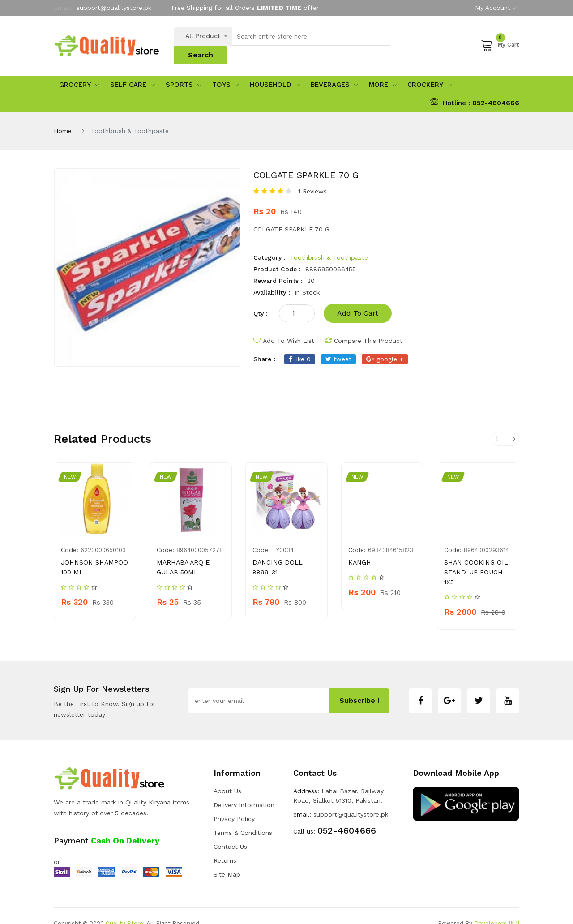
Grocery (79, 69)
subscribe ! (359, 685)
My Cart (500, 37)
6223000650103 (103, 535)
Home (63, 115)
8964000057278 (200, 535)
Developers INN (497, 908)
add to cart (358, 298)
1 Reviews (312, 176)
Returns (225, 845)
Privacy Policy (234, 804)
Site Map (227, 859)
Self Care (133, 69)
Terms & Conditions (243, 817)
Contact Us (230, 831)
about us (227, 776)
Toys (226, 69)
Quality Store (124, 908)
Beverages (334, 69)
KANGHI (360, 547)
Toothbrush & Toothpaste (329, 242)
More (383, 69)
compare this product (364, 325)
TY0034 (283, 535)
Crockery (430, 69)
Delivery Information (244, 790)
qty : (261, 298)
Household (275, 69)
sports (184, 69)
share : (264, 344)
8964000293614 (486, 535)
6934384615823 (391, 535)
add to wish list (284, 325)
